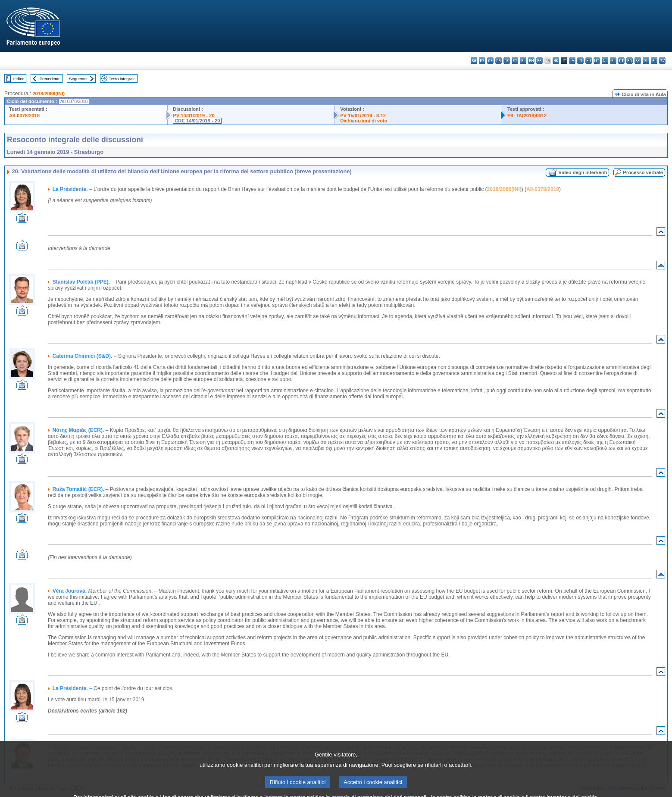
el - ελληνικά (523, 61)
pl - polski (613, 61)
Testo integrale (122, 79)
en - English (531, 61)
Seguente (78, 79)
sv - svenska (662, 61)
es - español (482, 61)
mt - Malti (597, 61)
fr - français (539, 61)
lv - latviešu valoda (572, 61)
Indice (19, 79)
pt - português (621, 61)
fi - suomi (654, 61)
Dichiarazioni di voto (364, 121)
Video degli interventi (583, 172)
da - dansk (499, 61)
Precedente (50, 79)
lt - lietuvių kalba (580, 61)
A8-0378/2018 (24, 116)
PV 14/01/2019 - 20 (194, 116)
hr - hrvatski (556, 61)
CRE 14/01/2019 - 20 (197, 121)
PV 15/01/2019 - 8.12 (363, 116)
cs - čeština (490, 61)
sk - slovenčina (638, 61)
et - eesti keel (515, 61)
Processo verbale (643, 172)
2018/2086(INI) (48, 94)
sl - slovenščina (646, 61)
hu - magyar (589, 61)
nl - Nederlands (605, 61)
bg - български (474, 61)
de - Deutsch (507, 61)
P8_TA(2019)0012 (527, 116)
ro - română (630, 61)
